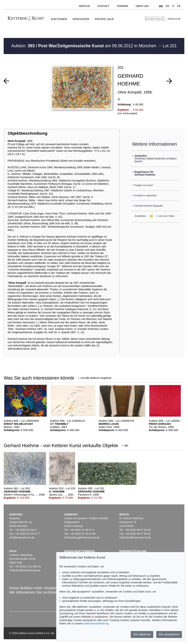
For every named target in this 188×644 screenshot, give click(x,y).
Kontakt (103, 6)
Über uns (142, 6)
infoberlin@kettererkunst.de (135, 538)
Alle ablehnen (142, 634)
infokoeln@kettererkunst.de (25, 570)
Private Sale (104, 19)
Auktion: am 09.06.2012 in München (84, 46)
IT (173, 6)
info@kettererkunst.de (22, 538)
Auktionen (59, 19)
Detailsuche (174, 19)
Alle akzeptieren (169, 634)
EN (167, 6)
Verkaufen (81, 19)
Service (84, 6)
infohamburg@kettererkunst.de (82, 538)
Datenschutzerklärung (96, 623)
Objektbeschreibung (28, 133)
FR (179, 6)
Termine (123, 6)
